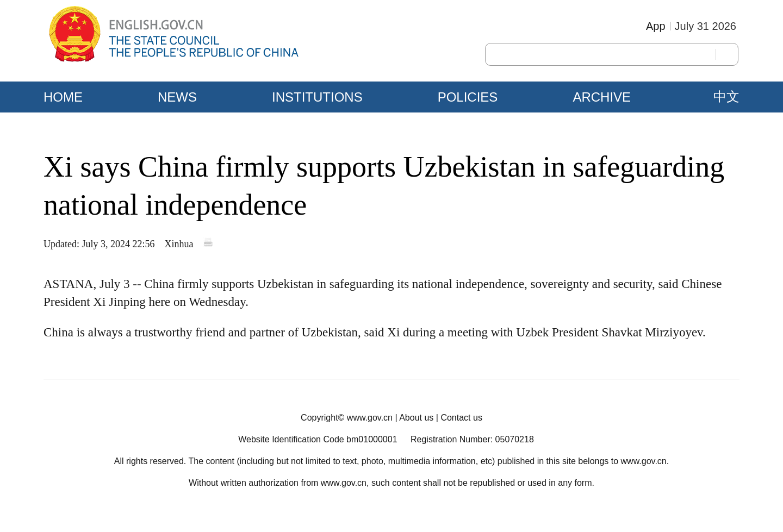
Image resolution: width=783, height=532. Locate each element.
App (656, 26)
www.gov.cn (370, 418)
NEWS (177, 97)
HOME (63, 97)
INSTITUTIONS (317, 97)
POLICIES (468, 97)
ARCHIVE (602, 97)
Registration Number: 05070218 (472, 439)
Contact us (461, 418)
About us (416, 418)
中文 (726, 97)
